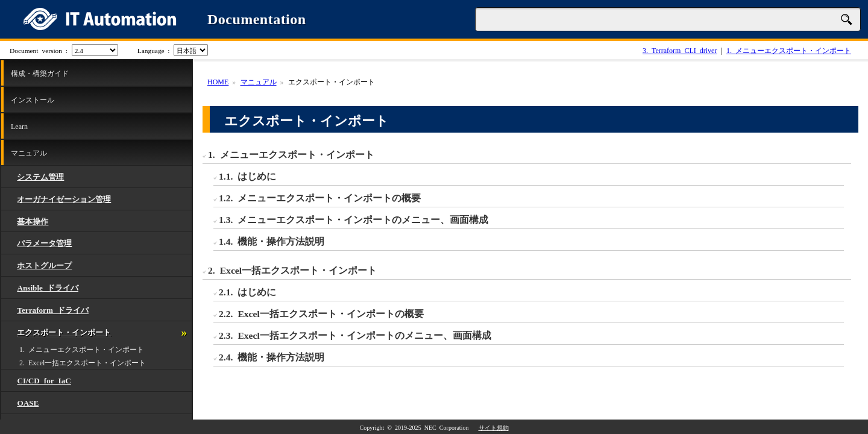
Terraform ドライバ (53, 310)
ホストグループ (44, 265)
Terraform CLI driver (680, 50)
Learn (19, 126)
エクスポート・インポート (64, 332)
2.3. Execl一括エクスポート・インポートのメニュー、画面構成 (355, 335)
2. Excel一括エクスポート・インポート (83, 362)
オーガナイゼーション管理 (64, 199)
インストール (33, 99)
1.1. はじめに (247, 175)
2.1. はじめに (247, 291)
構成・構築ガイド (40, 73)
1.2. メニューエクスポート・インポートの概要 (320, 197)
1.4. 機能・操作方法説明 (272, 241)
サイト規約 (494, 427)
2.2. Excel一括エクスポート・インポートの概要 (321, 313)
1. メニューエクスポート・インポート (82, 349)
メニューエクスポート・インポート (789, 50)
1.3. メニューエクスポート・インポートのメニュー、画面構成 (354, 219)
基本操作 (33, 221)
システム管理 (40, 176)
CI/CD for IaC (44, 380)
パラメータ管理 (44, 243)
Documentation (257, 19)
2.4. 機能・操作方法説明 (272, 356)
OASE (28, 402)
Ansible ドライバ (48, 287)
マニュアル (29, 153)
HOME (218, 81)
